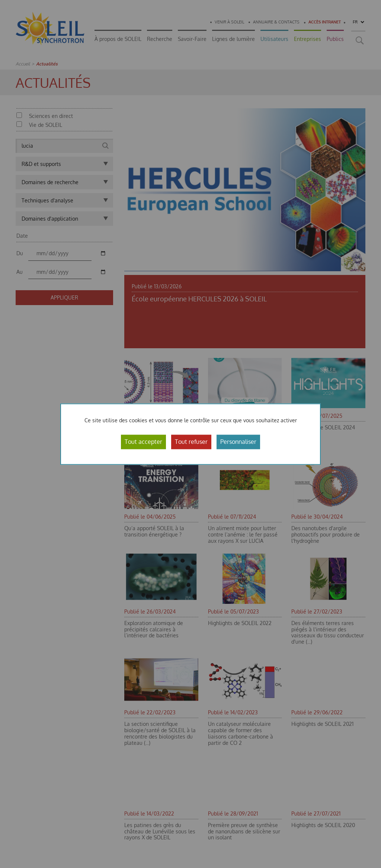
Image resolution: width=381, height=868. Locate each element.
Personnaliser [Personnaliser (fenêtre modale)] (238, 442)
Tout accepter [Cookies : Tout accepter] (143, 442)
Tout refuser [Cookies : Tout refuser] (191, 442)
